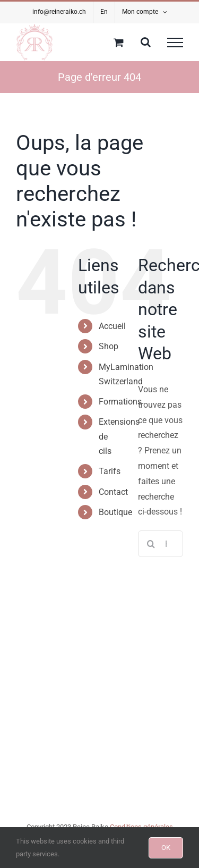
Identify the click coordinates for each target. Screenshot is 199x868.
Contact (113, 492)
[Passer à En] (104, 12)
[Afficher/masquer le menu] (175, 43)
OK (166, 848)
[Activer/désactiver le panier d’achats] (119, 42)
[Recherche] (151, 544)
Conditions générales (141, 827)
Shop (109, 346)
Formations (120, 402)
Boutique (115, 512)
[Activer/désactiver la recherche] (146, 42)
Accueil (112, 326)
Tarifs (110, 471)
